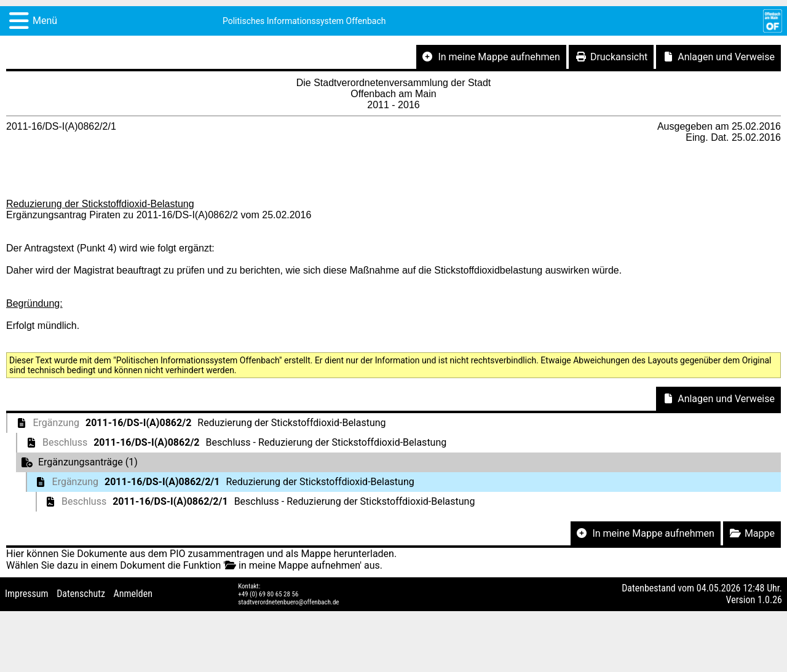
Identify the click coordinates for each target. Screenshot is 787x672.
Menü (45, 21)
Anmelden (133, 594)
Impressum (27, 594)
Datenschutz (81, 594)
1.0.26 (770, 600)
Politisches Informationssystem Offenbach (304, 21)
